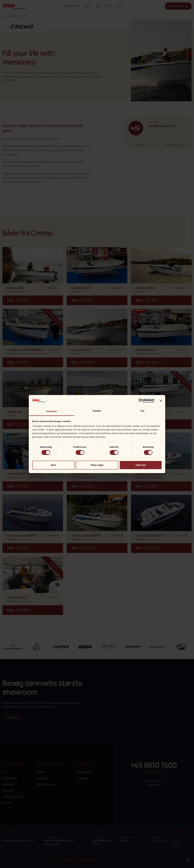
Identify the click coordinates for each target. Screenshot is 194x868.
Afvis (53, 465)
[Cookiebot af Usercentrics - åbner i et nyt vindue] (141, 401)
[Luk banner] (161, 401)
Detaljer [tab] (97, 411)
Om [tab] (142, 411)
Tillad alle (140, 465)
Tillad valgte (97, 465)
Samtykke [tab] (52, 411)
